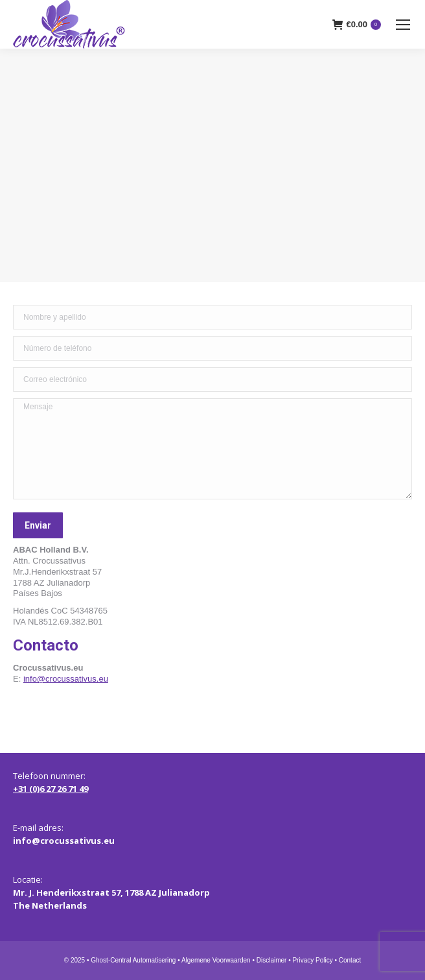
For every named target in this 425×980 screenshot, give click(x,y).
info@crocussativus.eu (66, 679)
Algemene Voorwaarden (216, 960)
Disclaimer (272, 960)
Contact (350, 960)
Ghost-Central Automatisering (133, 960)
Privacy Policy (312, 960)
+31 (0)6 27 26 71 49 (51, 789)
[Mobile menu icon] (403, 25)
